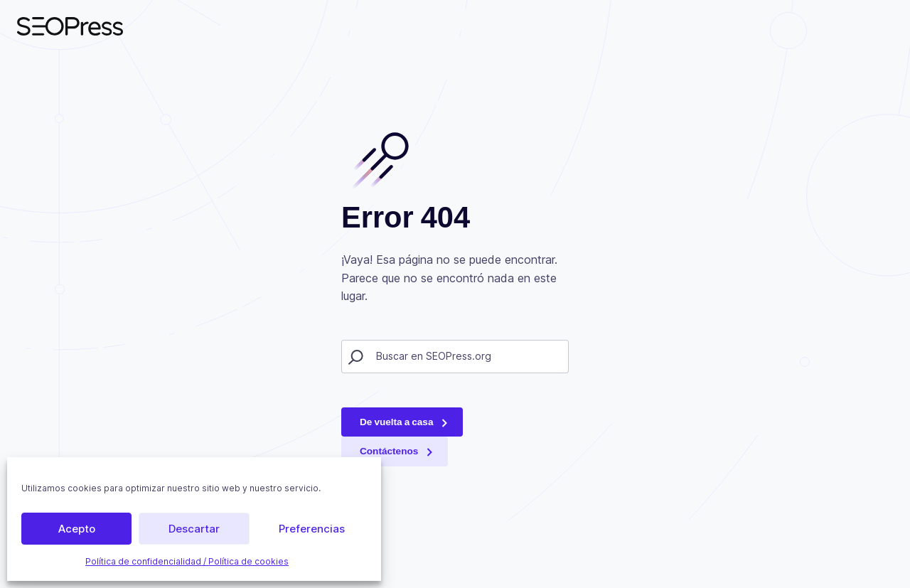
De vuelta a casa (396, 422)
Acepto (77, 529)
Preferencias (312, 529)
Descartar (194, 529)
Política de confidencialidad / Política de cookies (187, 561)
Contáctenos (389, 451)
